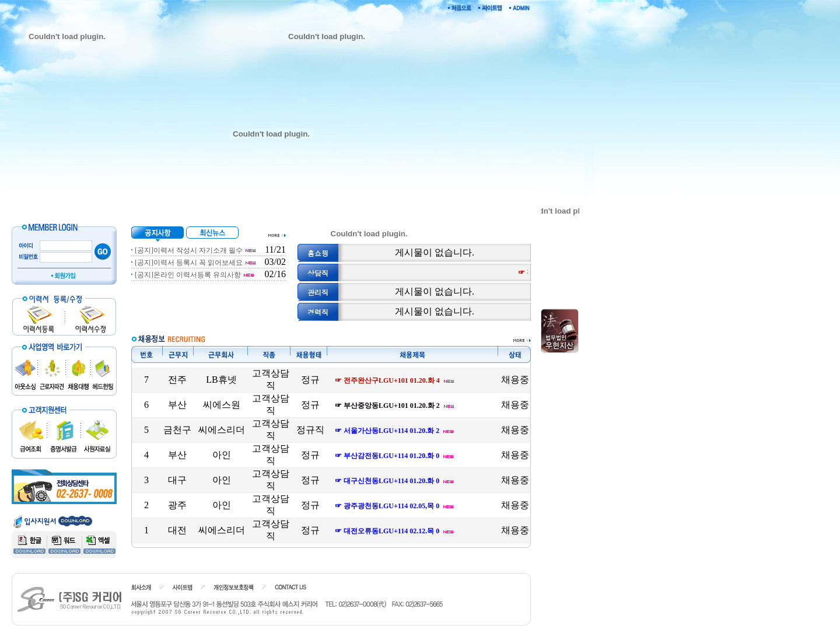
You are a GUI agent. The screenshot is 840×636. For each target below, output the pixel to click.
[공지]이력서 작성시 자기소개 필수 (189, 250)
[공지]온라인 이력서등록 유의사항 (188, 275)
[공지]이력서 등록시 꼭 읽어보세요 (189, 263)
